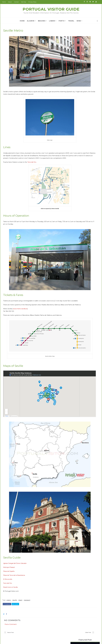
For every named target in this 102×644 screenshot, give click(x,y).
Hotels (93, 79)
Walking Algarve (75, 88)
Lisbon (52, 21)
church (13, 626)
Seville (17, 544)
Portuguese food (79, 130)
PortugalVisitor (44, 595)
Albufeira (14, 596)
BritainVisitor (43, 604)
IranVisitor (42, 612)
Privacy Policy (35, 2)
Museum (14, 615)
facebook (10, 547)
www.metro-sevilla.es (23, 295)
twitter (18, 547)
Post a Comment (13, 566)
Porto (62, 21)
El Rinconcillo (10, 524)
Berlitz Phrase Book (76, 83)
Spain (23, 544)
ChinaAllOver (43, 606)
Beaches (42, 21)
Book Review (16, 607)
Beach (13, 603)
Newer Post (13, 576)
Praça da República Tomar (79, 55)
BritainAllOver (43, 601)
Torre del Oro (34, 159)
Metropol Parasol (12, 512)
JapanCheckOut (44, 615)
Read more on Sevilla (13, 532)
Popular (83, 79)
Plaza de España (11, 516)
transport (30, 544)
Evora (74, 114)
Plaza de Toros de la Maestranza (17, 520)
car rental (76, 137)
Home (7, 2)
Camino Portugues (76, 85)
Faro (73, 117)
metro (11, 544)
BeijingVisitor (43, 598)
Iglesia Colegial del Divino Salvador (18, 508)
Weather (14, 618)
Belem (74, 111)
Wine (79, 21)
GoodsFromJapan (45, 609)
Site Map (26, 2)
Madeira (75, 124)
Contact (19, 2)
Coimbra (14, 611)
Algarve (31, 21)
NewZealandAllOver (46, 618)
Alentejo (14, 599)
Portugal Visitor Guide (51, 9)
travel (71, 21)
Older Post (58, 576)
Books (74, 79)
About (13, 2)
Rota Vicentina (75, 86)
